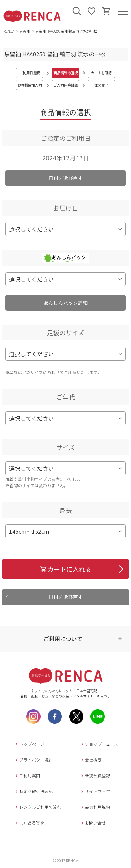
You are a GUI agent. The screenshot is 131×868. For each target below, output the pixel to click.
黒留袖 (25, 31)
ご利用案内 (27, 775)
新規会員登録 (95, 775)
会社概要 (91, 760)
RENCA (9, 31)
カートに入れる (65, 569)
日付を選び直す (66, 178)
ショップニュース (99, 744)
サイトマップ (95, 791)
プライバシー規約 (33, 760)
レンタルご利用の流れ (38, 807)
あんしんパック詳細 (66, 303)
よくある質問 (29, 823)
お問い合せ (93, 823)
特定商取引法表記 (33, 791)
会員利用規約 (95, 807)
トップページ (29, 744)
